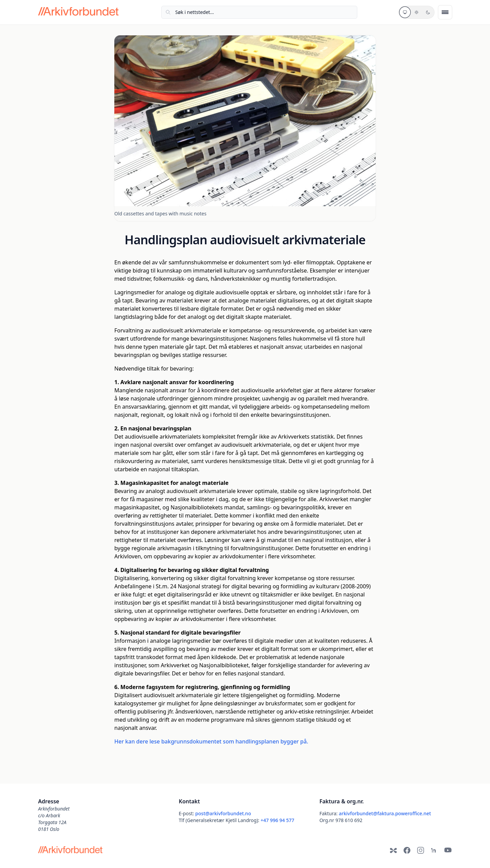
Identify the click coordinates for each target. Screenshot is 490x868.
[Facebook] (407, 850)
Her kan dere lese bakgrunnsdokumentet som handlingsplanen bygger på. (211, 741)
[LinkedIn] (434, 850)
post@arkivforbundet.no (223, 813)
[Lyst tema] (416, 12)
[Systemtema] (405, 12)
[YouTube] (448, 850)
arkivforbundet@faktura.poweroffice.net (385, 813)
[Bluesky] (393, 850)
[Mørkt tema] (428, 12)
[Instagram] (421, 850)
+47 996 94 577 (277, 820)
